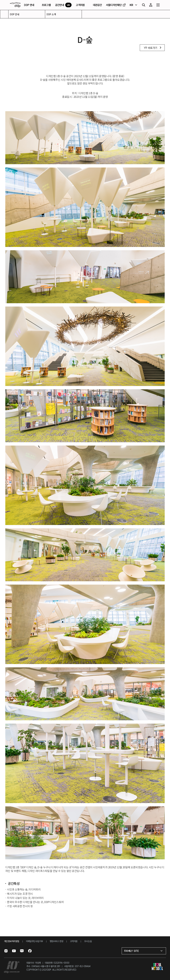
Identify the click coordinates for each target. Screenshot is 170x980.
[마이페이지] (151, 5)
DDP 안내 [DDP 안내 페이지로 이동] (29, 5)
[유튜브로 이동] (14, 951)
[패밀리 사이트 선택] (144, 951)
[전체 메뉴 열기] (158, 5)
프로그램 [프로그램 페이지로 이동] (46, 5)
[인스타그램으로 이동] (6, 951)
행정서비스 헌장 (57, 941)
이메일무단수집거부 (34, 941)
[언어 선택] (134, 5)
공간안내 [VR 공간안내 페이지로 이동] (63, 5)
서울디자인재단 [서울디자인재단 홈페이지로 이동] (116, 5)
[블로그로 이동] (22, 951)
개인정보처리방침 (12, 941)
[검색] (143, 5)
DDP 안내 (14, 14)
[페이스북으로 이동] (30, 951)
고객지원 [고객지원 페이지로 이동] (80, 5)
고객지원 (74, 941)
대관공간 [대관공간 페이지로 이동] (97, 5)
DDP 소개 (51, 14)
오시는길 (88, 941)
